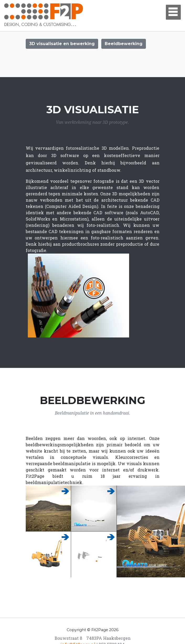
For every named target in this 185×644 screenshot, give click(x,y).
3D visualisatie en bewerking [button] (62, 44)
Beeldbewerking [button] (124, 44)
